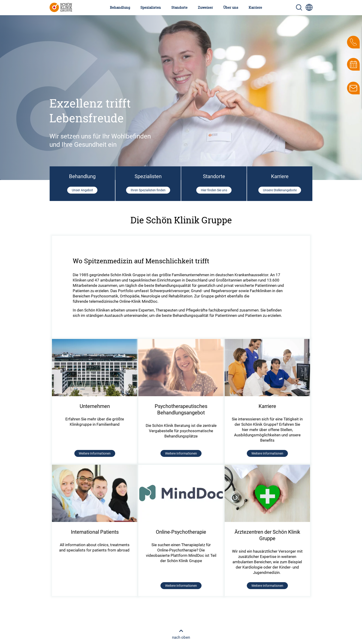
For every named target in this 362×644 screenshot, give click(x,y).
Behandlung (120, 7)
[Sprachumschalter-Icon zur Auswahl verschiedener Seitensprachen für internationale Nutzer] (309, 7)
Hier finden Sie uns (214, 190)
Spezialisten (151, 7)
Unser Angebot (82, 190)
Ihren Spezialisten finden (148, 190)
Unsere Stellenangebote (280, 190)
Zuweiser (205, 7)
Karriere (255, 7)
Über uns (231, 7)
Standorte (179, 7)
